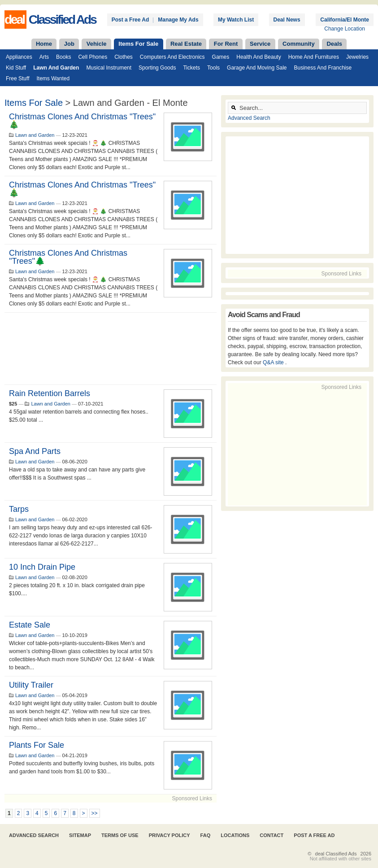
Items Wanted (53, 79)
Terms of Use (120, 835)
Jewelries (357, 57)
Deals (334, 44)
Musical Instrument (109, 68)
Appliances (19, 57)
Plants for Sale (37, 745)
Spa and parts (35, 451)
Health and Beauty (259, 57)
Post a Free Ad (130, 20)
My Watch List (236, 20)
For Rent (226, 44)
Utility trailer (31, 685)
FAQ (206, 835)
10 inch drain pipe (42, 567)
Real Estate (186, 44)
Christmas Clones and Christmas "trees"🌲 (68, 257)
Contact (272, 835)
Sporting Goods (157, 68)
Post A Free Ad (314, 835)
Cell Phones (93, 57)
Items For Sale (138, 44)
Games (221, 57)
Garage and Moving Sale (257, 68)
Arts (44, 57)
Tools (213, 68)
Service (260, 44)
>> (95, 813)
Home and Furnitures (314, 57)
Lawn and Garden (56, 68)
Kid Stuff (16, 68)
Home (44, 44)
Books (63, 57)
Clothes (124, 57)
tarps (19, 509)
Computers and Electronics (172, 57)
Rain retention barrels (50, 393)
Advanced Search (249, 118)
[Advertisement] (111, 349)
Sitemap (80, 835)
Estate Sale (30, 625)
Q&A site (274, 362)
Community (299, 44)
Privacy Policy (169, 835)
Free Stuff (17, 79)
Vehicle (97, 44)
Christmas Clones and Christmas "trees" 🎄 (82, 121)
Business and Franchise (323, 68)
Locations (235, 835)
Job (69, 44)
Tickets (191, 68)
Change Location (345, 29)
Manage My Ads (178, 20)
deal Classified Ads (336, 854)
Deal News (287, 20)
